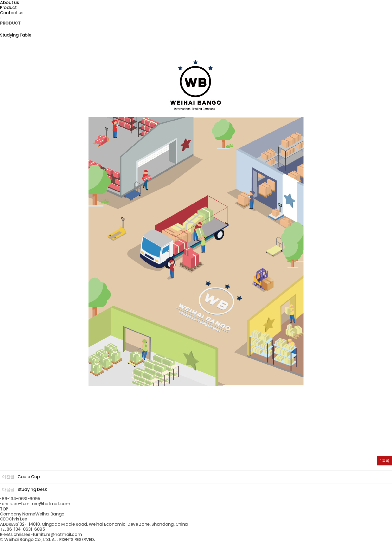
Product (8, 8)
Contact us (12, 13)
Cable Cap (29, 477)
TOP (4, 509)
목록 (384, 461)
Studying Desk (32, 489)
